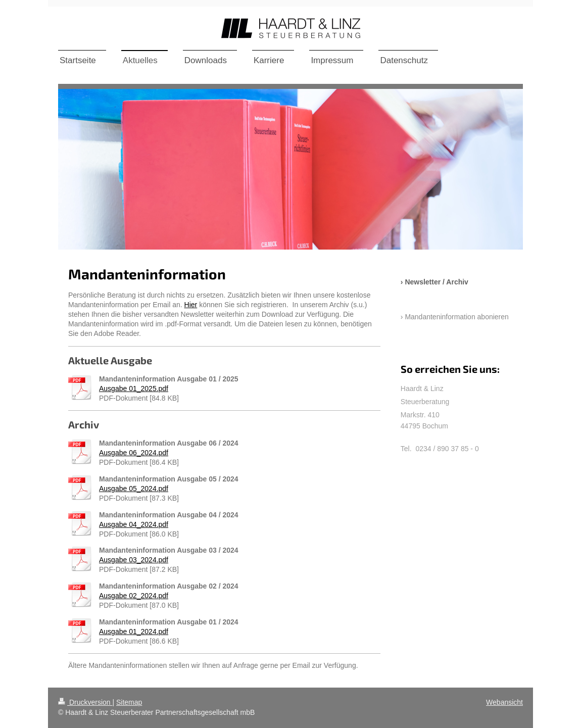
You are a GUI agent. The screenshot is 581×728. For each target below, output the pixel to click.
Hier (191, 305)
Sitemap (129, 702)
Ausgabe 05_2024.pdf (134, 489)
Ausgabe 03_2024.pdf (134, 560)
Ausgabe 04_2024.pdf (134, 524)
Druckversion (85, 702)
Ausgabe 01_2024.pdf (134, 632)
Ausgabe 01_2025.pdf (134, 389)
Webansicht (504, 702)
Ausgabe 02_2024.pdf (134, 596)
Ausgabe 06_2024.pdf (134, 453)
